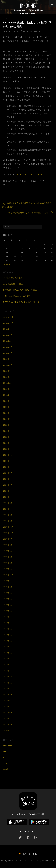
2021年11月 (8, 461)
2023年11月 (8, 359)
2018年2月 (8, 653)
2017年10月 (8, 676)
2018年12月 (8, 617)
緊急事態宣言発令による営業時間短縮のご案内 (31, 213)
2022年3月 (8, 437)
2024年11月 (8, 317)
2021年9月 (8, 473)
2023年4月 (8, 383)
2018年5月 (8, 641)
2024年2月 (8, 353)
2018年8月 (8, 629)
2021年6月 (8, 491)
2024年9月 (8, 329)
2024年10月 (8, 323)
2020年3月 (8, 569)
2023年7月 (8, 371)
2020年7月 (8, 551)
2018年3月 (8, 647)
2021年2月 (8, 515)
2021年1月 (8, 521)
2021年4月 (8, 503)
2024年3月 (8, 347)
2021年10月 (8, 467)
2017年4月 (8, 712)
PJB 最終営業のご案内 (13, 284)
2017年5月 (8, 706)
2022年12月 (8, 401)
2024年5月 (8, 335)
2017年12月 (8, 664)
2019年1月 (8, 611)
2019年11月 (8, 581)
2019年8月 (8, 587)
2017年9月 (8, 683)
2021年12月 (8, 455)
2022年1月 (8, 449)
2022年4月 (8, 431)
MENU (6, 752)
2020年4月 (8, 563)
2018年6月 (8, 635)
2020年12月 (8, 527)
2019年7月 (8, 593)
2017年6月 (8, 700)
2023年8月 (8, 365)
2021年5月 (8, 497)
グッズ (6, 763)
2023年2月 (8, 395)
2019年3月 (8, 605)
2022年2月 (8, 443)
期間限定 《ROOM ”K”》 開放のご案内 (20, 290)
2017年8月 (8, 688)
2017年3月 (8, 718)
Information (30, 32)
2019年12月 (8, 575)
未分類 (6, 769)
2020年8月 (8, 545)
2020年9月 (8, 539)
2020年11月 (8, 533)
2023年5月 (8, 377)
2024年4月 (8, 341)
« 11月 (7, 264)
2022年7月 (8, 419)
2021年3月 (8, 509)
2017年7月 (8, 694)
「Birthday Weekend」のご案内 (17, 296)
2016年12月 (8, 730)
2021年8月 (8, 479)
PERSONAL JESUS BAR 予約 (32, 174)
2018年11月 (8, 623)
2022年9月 (8, 413)
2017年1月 (8, 724)
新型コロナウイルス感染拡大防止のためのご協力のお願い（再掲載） (28, 205)
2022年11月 (8, 407)
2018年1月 (8, 659)
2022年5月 (8, 425)
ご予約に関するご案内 (13, 278)
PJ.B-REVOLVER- (11, 32)
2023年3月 (8, 389)
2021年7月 (8, 485)
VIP (5, 757)
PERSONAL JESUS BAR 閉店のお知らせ (21, 302)
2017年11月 (8, 671)
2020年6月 (8, 557)
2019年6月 (8, 599)
